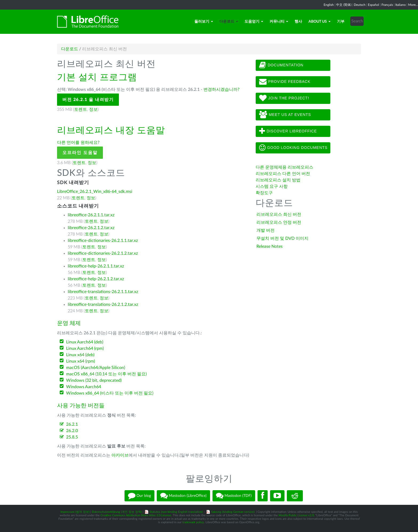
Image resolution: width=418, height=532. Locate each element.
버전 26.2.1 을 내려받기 (88, 100)
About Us (319, 22)
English (329, 5)
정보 (93, 109)
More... (413, 5)
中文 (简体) (344, 5)
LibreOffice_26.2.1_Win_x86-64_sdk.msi (95, 192)
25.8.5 (72, 437)
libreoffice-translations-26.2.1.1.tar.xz (103, 292)
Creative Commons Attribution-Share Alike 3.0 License (136, 515)
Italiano (401, 5)
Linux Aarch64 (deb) (85, 342)
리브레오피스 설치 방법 (278, 180)
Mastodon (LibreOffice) (183, 496)
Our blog (139, 496)
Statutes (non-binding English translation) (176, 512)
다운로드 (229, 22)
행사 (298, 22)
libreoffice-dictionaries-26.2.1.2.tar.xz (103, 253)
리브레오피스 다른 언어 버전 (283, 174)
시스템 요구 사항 (272, 186)
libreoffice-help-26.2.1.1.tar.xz (96, 266)
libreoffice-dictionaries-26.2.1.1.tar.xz (103, 241)
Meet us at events (285, 115)
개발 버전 (266, 230)
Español (373, 5)
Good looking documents (293, 148)
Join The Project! (284, 98)
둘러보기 (204, 22)
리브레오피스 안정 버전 (279, 222)
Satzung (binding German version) (233, 512)
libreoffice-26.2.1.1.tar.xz (91, 215)
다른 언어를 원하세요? (78, 143)
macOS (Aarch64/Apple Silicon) (96, 368)
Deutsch (360, 5)
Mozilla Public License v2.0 (296, 515)
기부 (341, 22)
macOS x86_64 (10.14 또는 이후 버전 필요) (106, 374)
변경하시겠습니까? (221, 90)
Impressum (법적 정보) (75, 512)
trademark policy (193, 522)
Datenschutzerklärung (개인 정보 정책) (117, 512)
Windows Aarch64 (84, 387)
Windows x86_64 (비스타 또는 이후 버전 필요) (110, 393)
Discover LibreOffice (288, 131)
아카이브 (120, 455)
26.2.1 (72, 424)
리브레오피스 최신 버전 (279, 214)
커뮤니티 (279, 22)
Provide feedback (285, 82)
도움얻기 (254, 22)
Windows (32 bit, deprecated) (94, 380)
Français (387, 5)
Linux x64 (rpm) (81, 361)
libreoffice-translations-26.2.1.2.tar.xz (103, 304)
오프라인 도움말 (80, 153)
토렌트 (81, 109)
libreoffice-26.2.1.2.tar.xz (91, 228)
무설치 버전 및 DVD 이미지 (282, 238)
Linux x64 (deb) (80, 355)
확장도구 (264, 193)
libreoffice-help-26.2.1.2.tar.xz (96, 279)
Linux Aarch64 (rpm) (85, 348)
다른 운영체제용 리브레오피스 (284, 167)
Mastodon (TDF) (234, 496)
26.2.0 (72, 431)
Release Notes (270, 246)
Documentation (281, 65)
